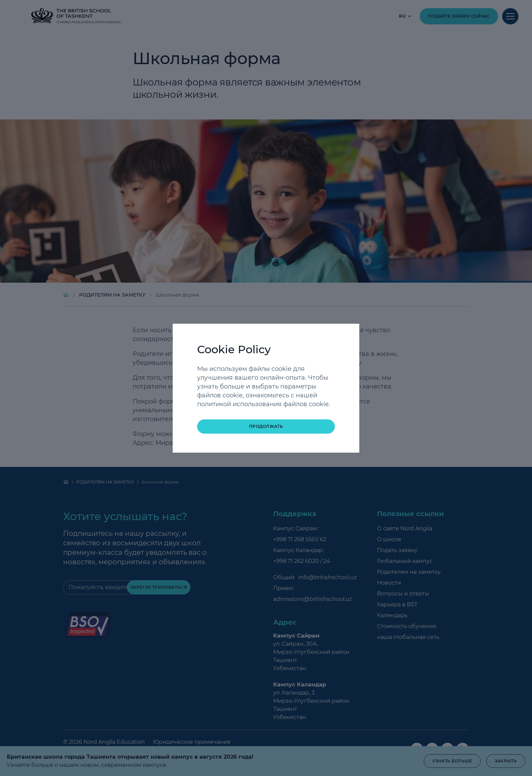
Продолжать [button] (266, 426)
